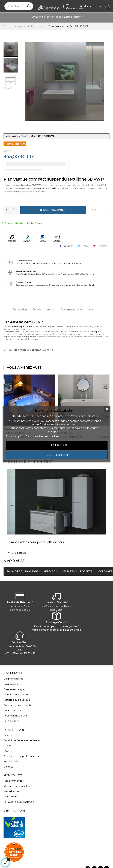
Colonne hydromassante (18, 705)
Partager (68, 246)
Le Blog (8, 746)
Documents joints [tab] (71, 310)
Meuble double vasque (17, 700)
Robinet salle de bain (16, 716)
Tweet (85, 246)
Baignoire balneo (14, 679)
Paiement (9, 735)
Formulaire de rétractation (19, 802)
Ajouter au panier (53, 210)
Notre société (11, 761)
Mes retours (10, 797)
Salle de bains (11, 721)
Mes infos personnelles (17, 786)
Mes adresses (11, 791)
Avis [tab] (91, 310)
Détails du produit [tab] (44, 310)
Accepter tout (57, 455)
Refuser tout (56, 445)
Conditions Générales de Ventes (22, 740)
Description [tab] (20, 310)
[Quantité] (11, 210)
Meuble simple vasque (16, 694)
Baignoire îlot (11, 684)
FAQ (6, 751)
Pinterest (102, 246)
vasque (96, 331)
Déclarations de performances (21, 756)
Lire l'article (17, 553)
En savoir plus (15, 436)
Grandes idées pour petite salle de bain (36, 542)
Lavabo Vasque (12, 710)
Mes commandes (14, 781)
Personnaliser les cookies (42, 436)
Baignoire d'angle (14, 689)
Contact (8, 767)
